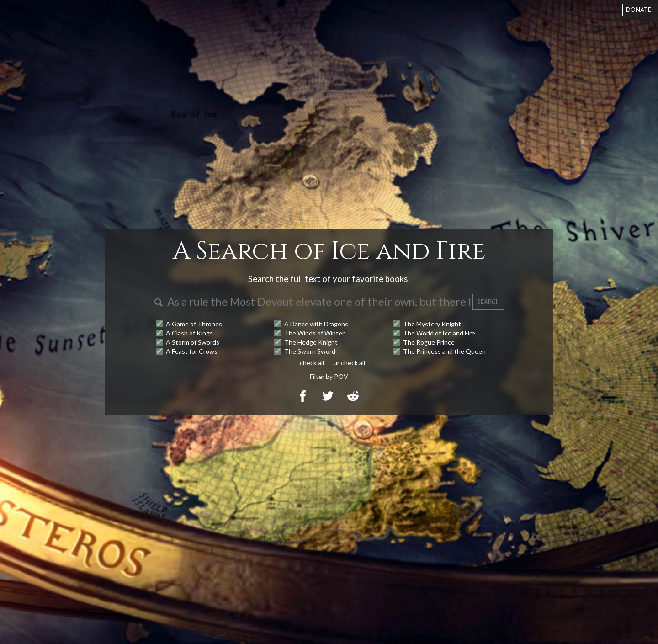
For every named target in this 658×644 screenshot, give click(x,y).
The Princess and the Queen (444, 351)
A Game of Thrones (194, 324)
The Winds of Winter (314, 333)
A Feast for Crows (192, 351)
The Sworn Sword (310, 351)
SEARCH (488, 302)
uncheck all (349, 363)
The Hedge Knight (311, 342)
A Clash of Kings (189, 333)
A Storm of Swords (193, 342)
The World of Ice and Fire (439, 333)
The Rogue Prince (429, 342)
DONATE (639, 10)
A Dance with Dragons (316, 324)
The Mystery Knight (432, 324)
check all (312, 363)
